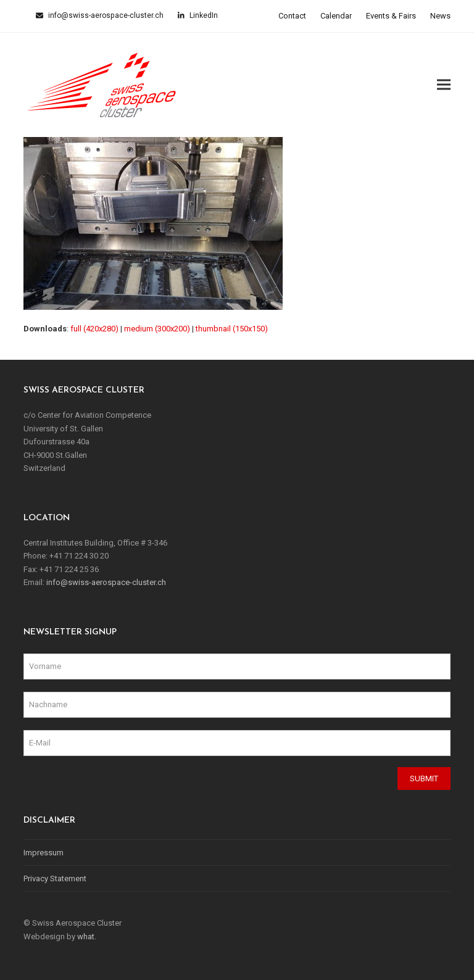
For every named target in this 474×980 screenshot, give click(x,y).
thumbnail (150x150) (232, 329)
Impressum (44, 853)
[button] (444, 85)
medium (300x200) (157, 329)
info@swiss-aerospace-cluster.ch (105, 15)
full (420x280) (94, 329)
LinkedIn (203, 15)
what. (87, 936)
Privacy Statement (55, 878)
